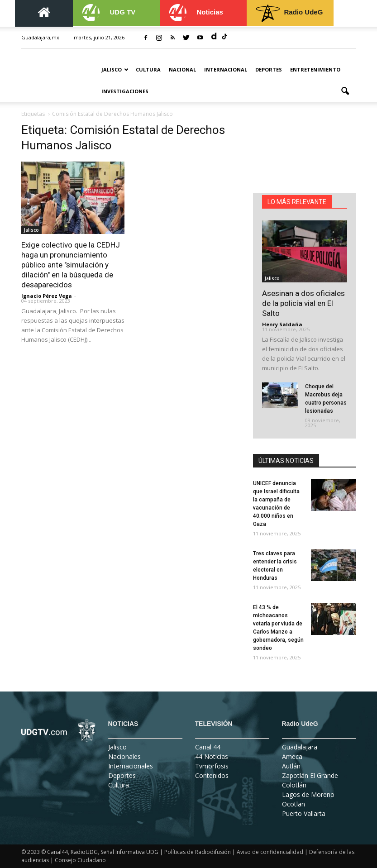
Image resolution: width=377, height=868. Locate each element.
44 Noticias (212, 756)
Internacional (226, 69)
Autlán (291, 766)
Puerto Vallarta (304, 813)
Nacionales (124, 756)
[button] (345, 91)
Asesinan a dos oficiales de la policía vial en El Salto (303, 303)
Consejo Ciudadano (80, 860)
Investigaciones (125, 91)
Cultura (148, 69)
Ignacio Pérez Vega (47, 296)
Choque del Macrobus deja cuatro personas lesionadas (326, 399)
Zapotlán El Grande (310, 775)
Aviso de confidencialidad (270, 852)
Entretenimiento (315, 69)
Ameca (292, 756)
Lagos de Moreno (308, 794)
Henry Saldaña (282, 324)
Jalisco (115, 69)
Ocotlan (293, 804)
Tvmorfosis (212, 766)
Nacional (182, 69)
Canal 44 (208, 747)
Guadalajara (300, 747)
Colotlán (294, 785)
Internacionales (131, 766)
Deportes (269, 69)
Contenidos (212, 775)
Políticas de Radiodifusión (198, 852)
